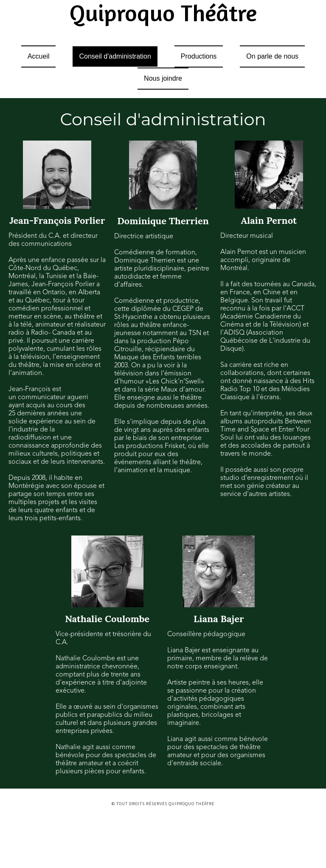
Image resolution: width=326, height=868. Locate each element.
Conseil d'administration (115, 56)
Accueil (39, 56)
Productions (199, 56)
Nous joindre (163, 78)
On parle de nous (272, 56)
